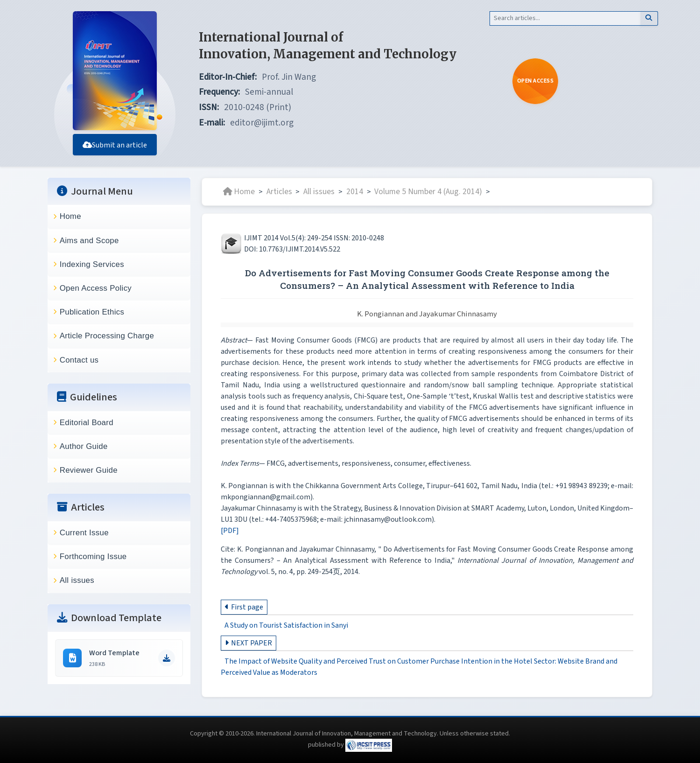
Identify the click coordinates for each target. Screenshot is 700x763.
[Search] (565, 18)
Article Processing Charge (107, 336)
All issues (77, 580)
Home (70, 216)
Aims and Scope (89, 241)
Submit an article (115, 145)
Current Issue (84, 533)
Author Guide (84, 446)
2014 (355, 192)
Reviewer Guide (89, 470)
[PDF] (230, 531)
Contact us (79, 360)
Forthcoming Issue (93, 556)
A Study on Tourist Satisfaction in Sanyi (286, 625)
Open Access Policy (96, 288)
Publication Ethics (92, 312)
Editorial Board (87, 423)
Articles (279, 192)
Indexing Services (92, 264)
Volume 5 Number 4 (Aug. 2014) (428, 192)
